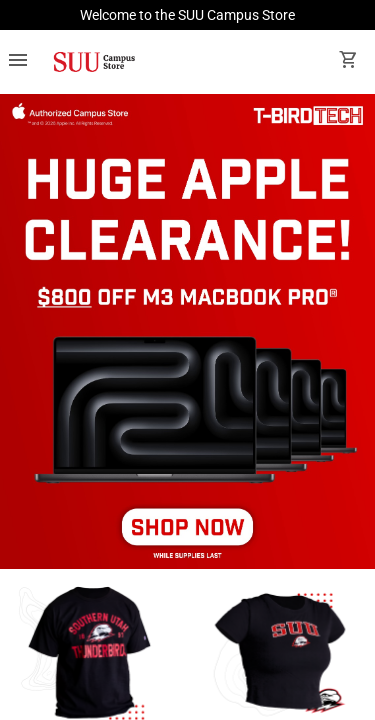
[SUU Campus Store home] (94, 62)
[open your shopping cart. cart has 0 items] (349, 62)
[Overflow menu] (18, 62)
